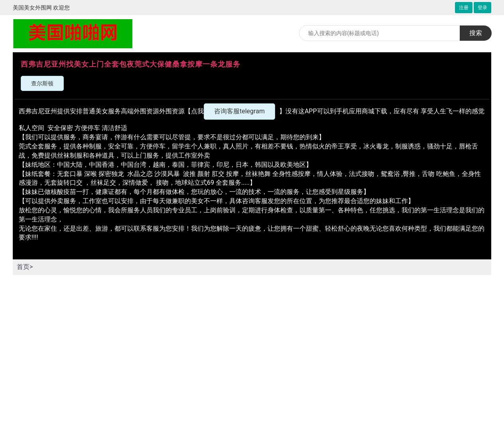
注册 (464, 8)
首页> (25, 267)
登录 (482, 8)
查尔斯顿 (42, 83)
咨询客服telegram (239, 111)
